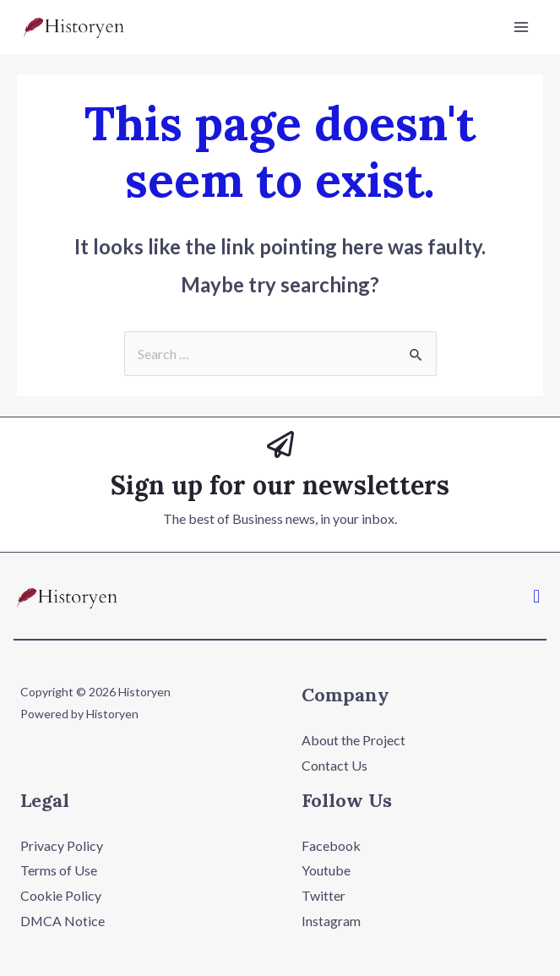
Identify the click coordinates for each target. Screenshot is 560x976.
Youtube (326, 870)
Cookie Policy (61, 895)
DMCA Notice (63, 921)
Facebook (331, 845)
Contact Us (334, 765)
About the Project (353, 740)
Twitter (323, 895)
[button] (537, 596)
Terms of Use (59, 870)
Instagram (331, 921)
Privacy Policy (62, 845)
